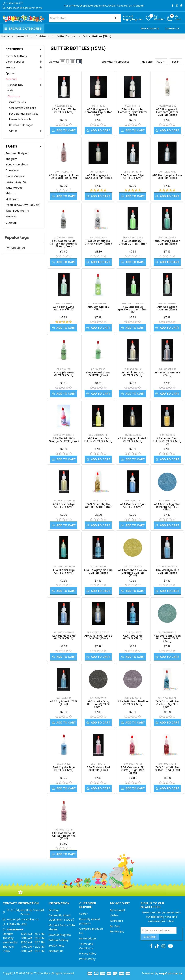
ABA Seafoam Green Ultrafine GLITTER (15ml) (167, 638)
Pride (10, 91)
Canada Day (15, 85)
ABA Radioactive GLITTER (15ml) (64, 505)
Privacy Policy (88, 954)
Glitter (13, 131)
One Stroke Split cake (23, 108)
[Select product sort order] (176, 62)
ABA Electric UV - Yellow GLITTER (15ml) (98, 440)
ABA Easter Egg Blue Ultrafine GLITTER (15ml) (167, 507)
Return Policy (87, 959)
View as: (54, 62)
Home (5, 36)
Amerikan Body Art (17, 153)
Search (84, 914)
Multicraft (12, 199)
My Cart (115, 926)
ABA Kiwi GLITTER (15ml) (98, 308)
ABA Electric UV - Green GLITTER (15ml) (133, 242)
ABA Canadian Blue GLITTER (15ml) (133, 505)
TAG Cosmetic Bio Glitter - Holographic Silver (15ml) (64, 244)
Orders (114, 915)
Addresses (116, 921)
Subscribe (150, 937)
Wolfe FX (11, 216)
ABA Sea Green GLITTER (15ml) (167, 308)
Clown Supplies (15, 62)
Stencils (10, 68)
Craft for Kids (18, 102)
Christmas (14, 96)
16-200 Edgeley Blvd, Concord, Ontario (25, 912)
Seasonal (11, 79)
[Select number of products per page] (161, 62)
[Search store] (85, 18)
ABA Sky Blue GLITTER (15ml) (64, 703)
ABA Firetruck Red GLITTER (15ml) (98, 769)
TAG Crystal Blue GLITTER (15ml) (64, 769)
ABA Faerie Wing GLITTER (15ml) (64, 308)
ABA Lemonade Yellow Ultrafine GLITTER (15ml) (133, 573)
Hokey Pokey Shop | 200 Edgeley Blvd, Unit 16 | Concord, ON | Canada (104, 6)
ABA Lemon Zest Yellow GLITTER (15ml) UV (167, 441)
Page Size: (147, 62)
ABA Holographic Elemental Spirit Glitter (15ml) (133, 112)
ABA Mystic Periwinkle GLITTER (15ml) (98, 637)
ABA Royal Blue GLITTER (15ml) (133, 637)
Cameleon (12, 170)
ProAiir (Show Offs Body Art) (23, 205)
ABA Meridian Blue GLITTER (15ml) (167, 571)
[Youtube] (170, 946)
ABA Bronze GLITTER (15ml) (167, 374)
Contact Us (172, 29)
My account (118, 910)
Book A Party (57, 946)
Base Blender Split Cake (24, 114)
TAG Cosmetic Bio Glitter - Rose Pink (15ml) (64, 836)
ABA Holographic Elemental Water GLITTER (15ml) (167, 112)
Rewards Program (60, 935)
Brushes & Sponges (21, 125)
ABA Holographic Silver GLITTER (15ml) (167, 177)
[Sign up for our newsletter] (159, 930)
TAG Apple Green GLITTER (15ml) (64, 374)
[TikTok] (181, 6)
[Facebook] (173, 6)
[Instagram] (177, 6)
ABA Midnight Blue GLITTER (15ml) (64, 637)
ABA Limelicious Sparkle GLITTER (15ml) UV (133, 310)
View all (11, 223)
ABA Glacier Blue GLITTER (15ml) (64, 571)
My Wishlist (117, 932)
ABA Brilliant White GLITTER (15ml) (64, 111)
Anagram (11, 159)
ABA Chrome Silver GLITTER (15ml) (133, 177)
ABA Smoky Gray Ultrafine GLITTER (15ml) (98, 704)
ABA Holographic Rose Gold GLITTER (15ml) (64, 177)
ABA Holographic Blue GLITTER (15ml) (98, 571)
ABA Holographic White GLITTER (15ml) (98, 177)
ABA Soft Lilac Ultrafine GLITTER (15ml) (133, 703)
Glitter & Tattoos (16, 56)
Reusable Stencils (20, 119)
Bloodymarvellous (17, 165)
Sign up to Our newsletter (152, 905)
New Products (150, 29)
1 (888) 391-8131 (17, 924)
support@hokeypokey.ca (23, 919)
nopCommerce (171, 973)
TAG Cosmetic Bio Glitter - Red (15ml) (167, 769)
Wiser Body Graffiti (17, 211)
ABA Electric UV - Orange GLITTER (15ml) (64, 440)
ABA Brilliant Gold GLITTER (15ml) (133, 374)
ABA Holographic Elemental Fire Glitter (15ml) (98, 112)
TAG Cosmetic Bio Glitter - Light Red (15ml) (133, 770)
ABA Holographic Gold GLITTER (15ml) (133, 440)
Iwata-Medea (14, 188)
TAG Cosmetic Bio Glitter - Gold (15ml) (98, 505)
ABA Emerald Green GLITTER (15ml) (167, 242)
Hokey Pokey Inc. (16, 182)
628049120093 (15, 248)
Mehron (10, 193)
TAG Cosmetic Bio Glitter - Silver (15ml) (98, 242)
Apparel (10, 73)
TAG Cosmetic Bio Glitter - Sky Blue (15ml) (167, 704)
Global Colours (15, 176)
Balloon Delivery (59, 940)
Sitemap (54, 910)
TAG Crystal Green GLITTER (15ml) (98, 374)
